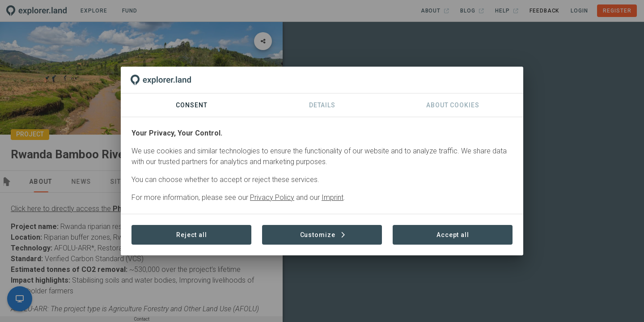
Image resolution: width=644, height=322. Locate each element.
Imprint (333, 197)
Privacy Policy (272, 197)
